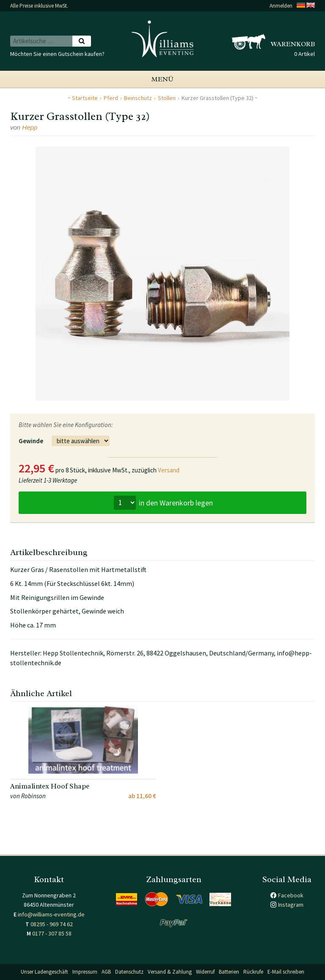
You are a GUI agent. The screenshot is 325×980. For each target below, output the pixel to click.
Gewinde (31, 441)
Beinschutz (138, 98)
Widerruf (205, 972)
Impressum (85, 972)
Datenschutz (129, 972)
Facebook (291, 895)
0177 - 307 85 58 (52, 933)
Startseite (85, 98)
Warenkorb (293, 44)
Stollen (167, 98)
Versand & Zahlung (170, 972)
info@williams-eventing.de (51, 914)
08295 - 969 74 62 (52, 924)
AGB (106, 972)
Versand (169, 470)
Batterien (229, 972)
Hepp (30, 127)
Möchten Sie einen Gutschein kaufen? (57, 54)
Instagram (291, 905)
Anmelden (281, 6)
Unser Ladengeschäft (44, 972)
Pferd (111, 98)
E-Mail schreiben (286, 972)
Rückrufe (253, 972)
